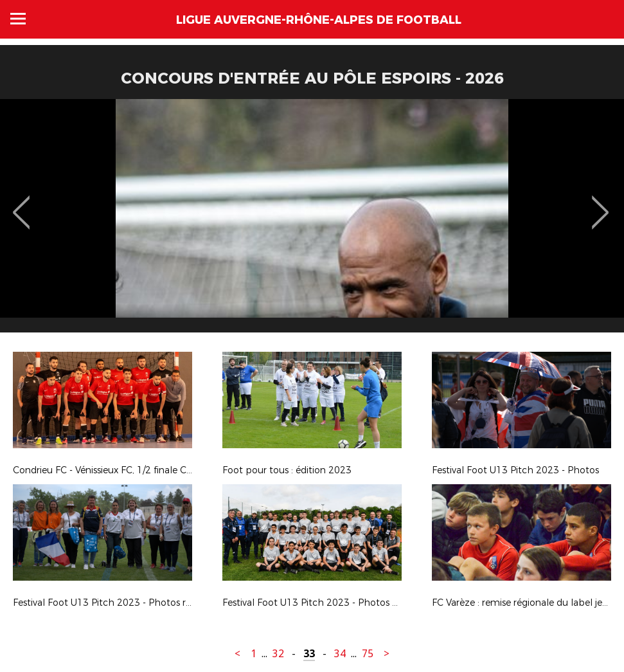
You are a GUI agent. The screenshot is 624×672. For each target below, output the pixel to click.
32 (278, 654)
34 (340, 654)
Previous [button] (22, 203)
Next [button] (601, 203)
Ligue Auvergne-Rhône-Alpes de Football (319, 20)
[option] (312, 221)
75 (368, 654)
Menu (18, 19)
